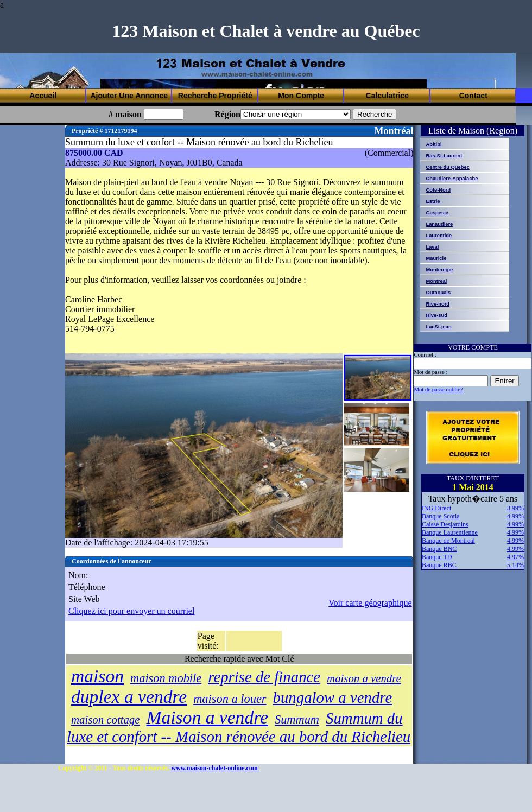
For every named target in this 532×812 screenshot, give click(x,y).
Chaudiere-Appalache (452, 179)
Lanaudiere (439, 224)
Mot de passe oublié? (438, 389)
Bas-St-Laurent (444, 156)
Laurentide (439, 236)
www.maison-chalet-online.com (215, 768)
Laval (432, 247)
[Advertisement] (174, 69)
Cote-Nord (438, 190)
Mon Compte (301, 96)
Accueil (43, 96)
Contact (473, 96)
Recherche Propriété (215, 96)
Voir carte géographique (370, 603)
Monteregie (439, 270)
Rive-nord (438, 304)
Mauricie (436, 258)
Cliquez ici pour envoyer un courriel (131, 611)
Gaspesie (437, 213)
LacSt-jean (438, 327)
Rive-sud (436, 315)
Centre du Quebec (447, 167)
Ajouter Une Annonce (129, 96)
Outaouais (438, 293)
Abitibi (433, 144)
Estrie (433, 201)
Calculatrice (387, 96)
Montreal (436, 281)
